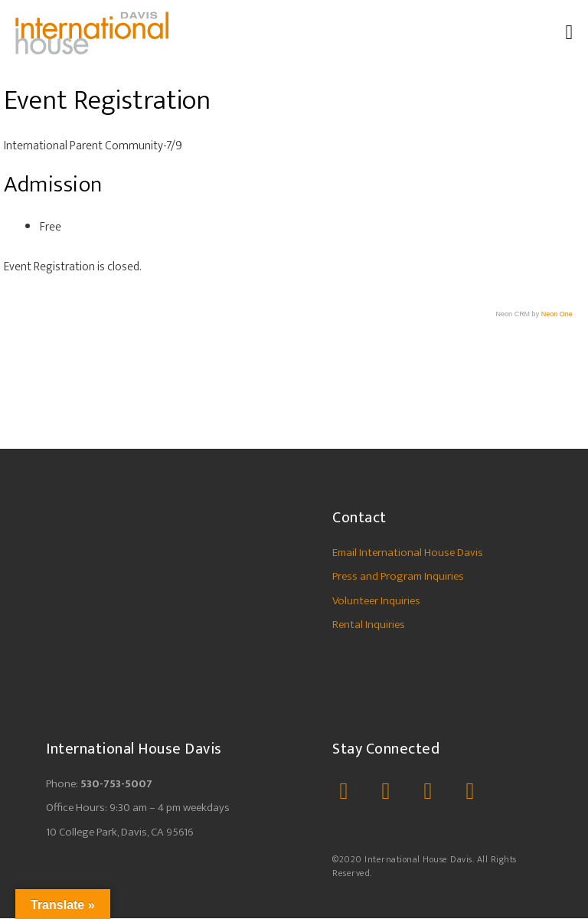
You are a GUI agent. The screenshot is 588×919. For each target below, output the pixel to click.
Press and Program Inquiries (398, 577)
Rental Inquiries (369, 625)
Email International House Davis (408, 553)
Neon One (557, 315)
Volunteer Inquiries (376, 602)
